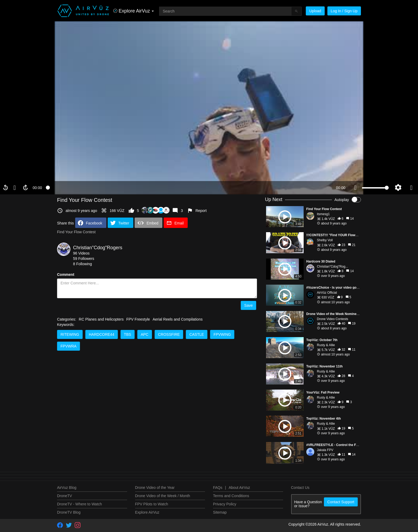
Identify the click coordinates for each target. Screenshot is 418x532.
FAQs (218, 488)
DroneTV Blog (69, 512)
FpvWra (69, 346)
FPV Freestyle (138, 319)
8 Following (83, 264)
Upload (315, 11)
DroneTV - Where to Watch (79, 504)
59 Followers (84, 259)
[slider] (189, 188)
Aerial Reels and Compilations (178, 319)
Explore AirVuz (147, 512)
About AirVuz (239, 488)
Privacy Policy (225, 504)
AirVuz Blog (67, 488)
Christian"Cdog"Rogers (98, 248)
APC (145, 334)
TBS (128, 334)
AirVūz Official (327, 293)
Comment (66, 275)
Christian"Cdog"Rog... (333, 267)
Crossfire (169, 334)
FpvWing (222, 334)
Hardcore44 (102, 334)
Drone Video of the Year (155, 488)
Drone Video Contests (333, 319)
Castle (196, 334)
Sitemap (220, 512)
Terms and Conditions (231, 496)
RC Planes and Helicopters (101, 319)
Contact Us (300, 488)
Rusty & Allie (326, 345)
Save (248, 305)
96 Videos (81, 253)
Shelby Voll (325, 240)
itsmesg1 (323, 214)
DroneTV (65, 496)
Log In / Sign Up (344, 11)
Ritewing (70, 334)
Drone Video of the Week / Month (163, 496)
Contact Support (341, 502)
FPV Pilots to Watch (152, 504)
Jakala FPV (325, 450)
